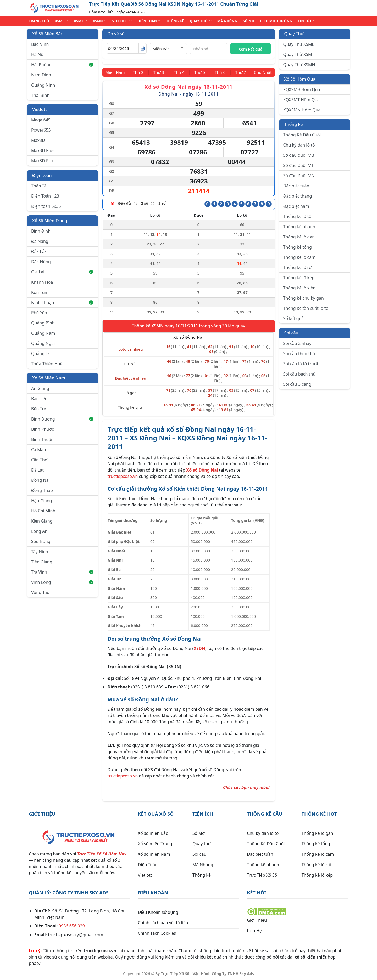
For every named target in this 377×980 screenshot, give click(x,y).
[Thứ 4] (180, 72)
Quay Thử (294, 34)
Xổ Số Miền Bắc (47, 34)
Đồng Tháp (42, 490)
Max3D (38, 140)
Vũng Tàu (40, 592)
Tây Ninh (40, 552)
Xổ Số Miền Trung (50, 221)
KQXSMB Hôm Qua (302, 89)
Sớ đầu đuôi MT (299, 165)
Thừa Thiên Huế (47, 364)
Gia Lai (62, 272)
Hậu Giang (41, 501)
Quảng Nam (43, 333)
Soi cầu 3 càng (297, 384)
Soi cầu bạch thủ (300, 374)
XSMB (62, 21)
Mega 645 (41, 120)
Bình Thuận (42, 439)
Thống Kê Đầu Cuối (302, 135)
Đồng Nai (40, 480)
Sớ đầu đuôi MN (299, 176)
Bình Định (41, 231)
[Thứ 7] (239, 72)
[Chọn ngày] (127, 48)
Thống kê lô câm (300, 257)
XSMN (100, 21)
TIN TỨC (307, 21)
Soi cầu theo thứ (299, 354)
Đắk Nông (41, 262)
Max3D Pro (42, 161)
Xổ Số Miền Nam (49, 378)
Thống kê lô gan (299, 237)
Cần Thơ (39, 460)
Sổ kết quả (294, 318)
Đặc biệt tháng (298, 196)
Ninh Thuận (62, 303)
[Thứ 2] (140, 72)
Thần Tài (39, 186)
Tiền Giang (42, 562)
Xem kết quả (251, 49)
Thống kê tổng (298, 247)
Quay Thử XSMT (299, 54)
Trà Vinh (62, 572)
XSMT (80, 21)
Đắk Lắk (39, 251)
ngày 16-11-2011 (201, 94)
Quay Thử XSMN (299, 65)
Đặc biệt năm (296, 206)
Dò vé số (116, 34)
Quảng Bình (43, 323)
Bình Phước (42, 429)
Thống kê (294, 124)
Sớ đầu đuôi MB (299, 155)
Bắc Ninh (40, 44)
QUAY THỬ (201, 21)
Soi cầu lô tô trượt (301, 364)
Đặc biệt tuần (296, 186)
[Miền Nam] (116, 72)
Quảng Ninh (43, 85)
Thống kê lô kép (299, 278)
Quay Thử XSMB (299, 44)
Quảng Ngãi (43, 343)
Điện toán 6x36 (46, 206)
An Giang (40, 388)
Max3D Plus (43, 150)
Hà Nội (38, 54)
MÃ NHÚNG (227, 21)
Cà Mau (39, 450)
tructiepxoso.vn (123, 476)
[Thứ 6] (219, 72)
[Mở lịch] (143, 48)
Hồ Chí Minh (43, 511)
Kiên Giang (42, 521)
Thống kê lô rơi (298, 267)
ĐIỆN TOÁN (149, 21)
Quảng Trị (41, 354)
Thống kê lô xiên (300, 288)
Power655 (41, 130)
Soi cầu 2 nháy (297, 343)
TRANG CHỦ (39, 21)
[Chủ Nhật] (262, 72)
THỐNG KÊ (175, 21)
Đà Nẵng (40, 241)
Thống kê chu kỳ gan (304, 298)
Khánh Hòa (42, 282)
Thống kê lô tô (297, 216)
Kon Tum (40, 292)
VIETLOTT (122, 21)
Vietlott (40, 109)
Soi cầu (291, 333)
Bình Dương (62, 419)
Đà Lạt (37, 470)
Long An (39, 531)
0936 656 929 (72, 926)
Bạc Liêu (39, 399)
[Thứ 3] (160, 72)
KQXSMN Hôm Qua (302, 110)
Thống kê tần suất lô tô (306, 308)
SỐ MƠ (249, 21)
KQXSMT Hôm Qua (302, 100)
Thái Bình (40, 95)
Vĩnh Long (62, 582)
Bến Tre (39, 409)
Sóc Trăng (41, 541)
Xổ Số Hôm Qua (300, 79)
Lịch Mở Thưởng (276, 21)
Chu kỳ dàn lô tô (299, 145)
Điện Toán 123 (45, 196)
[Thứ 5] (199, 72)
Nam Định (41, 75)
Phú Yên (39, 313)
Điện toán (42, 175)
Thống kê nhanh (299, 227)
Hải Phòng (62, 65)
